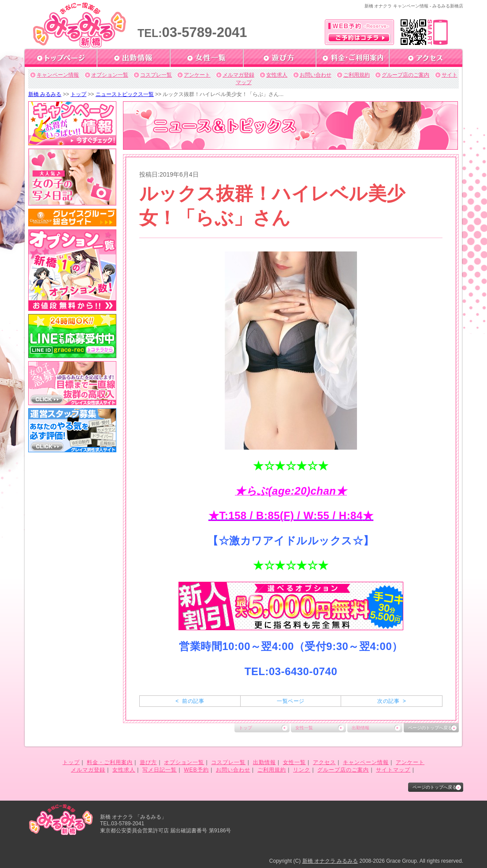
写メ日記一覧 (160, 770)
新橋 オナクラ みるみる (330, 861)
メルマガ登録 (238, 75)
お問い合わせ (316, 75)
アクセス (324, 762)
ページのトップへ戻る (430, 728)
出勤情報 (361, 728)
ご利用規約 (357, 75)
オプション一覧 (110, 75)
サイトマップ (393, 770)
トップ (78, 94)
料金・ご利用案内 (110, 762)
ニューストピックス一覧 (125, 94)
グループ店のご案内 (405, 75)
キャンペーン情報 (58, 75)
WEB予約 (196, 770)
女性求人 (277, 75)
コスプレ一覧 (156, 75)
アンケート (197, 75)
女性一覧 (304, 728)
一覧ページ (290, 701)
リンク (302, 770)
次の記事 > (392, 701)
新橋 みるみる (45, 94)
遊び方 (148, 762)
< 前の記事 (190, 701)
